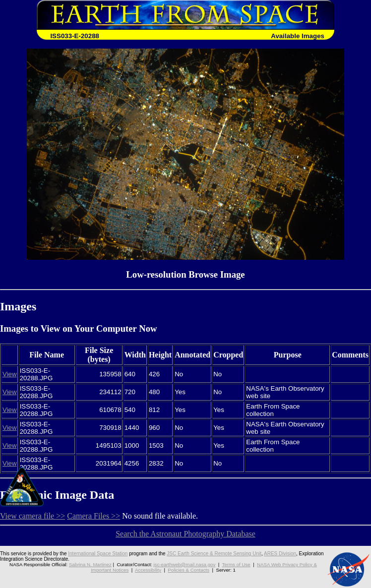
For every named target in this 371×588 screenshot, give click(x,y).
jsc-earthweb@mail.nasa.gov (184, 564)
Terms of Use (236, 564)
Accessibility (148, 570)
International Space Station (98, 554)
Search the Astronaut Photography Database (185, 534)
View (10, 374)
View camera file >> (32, 516)
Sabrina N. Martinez (90, 564)
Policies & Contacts (188, 570)
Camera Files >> (93, 516)
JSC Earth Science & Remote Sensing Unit (214, 554)
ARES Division (280, 554)
